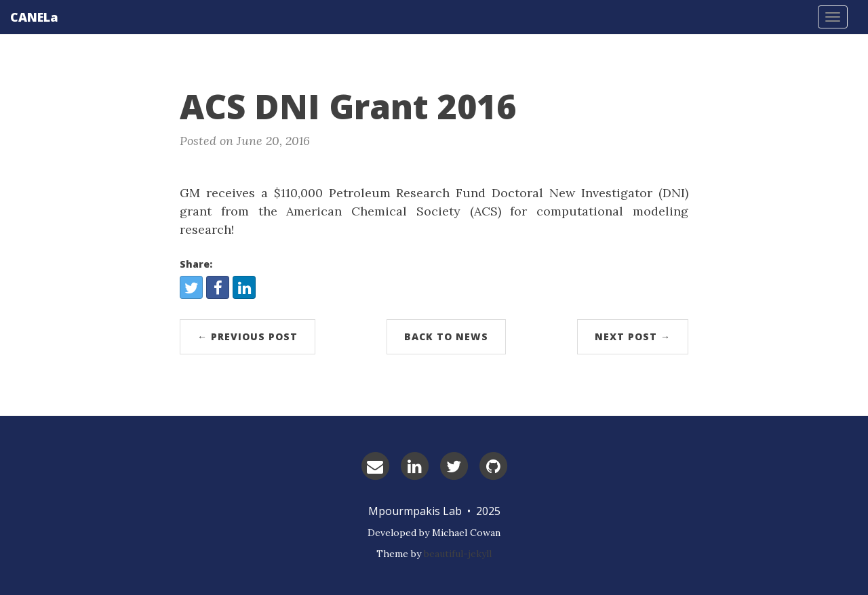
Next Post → (633, 336)
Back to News (446, 336)
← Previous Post (248, 336)
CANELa (34, 17)
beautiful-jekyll (458, 554)
